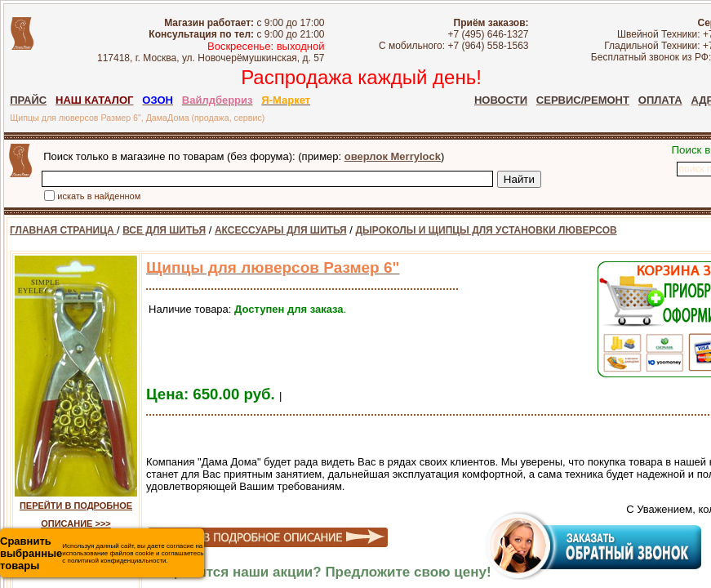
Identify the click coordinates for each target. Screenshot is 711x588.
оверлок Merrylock (393, 156)
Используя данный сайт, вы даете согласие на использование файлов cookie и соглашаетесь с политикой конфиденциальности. (102, 553)
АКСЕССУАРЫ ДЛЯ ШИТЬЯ (281, 230)
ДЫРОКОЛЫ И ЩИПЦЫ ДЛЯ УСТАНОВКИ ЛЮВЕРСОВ (487, 230)
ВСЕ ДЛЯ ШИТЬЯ (164, 230)
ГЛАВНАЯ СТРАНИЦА (63, 230)
